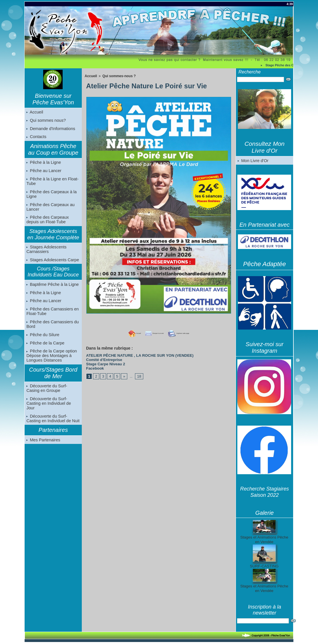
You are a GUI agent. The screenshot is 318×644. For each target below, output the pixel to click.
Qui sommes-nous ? (116, 76)
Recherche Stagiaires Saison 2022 (265, 492)
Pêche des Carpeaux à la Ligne (51, 197)
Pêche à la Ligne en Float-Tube (52, 184)
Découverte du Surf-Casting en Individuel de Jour (53, 408)
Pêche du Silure (42, 341)
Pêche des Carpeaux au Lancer (50, 210)
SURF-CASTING (264, 566)
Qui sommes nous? (46, 121)
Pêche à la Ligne (43, 164)
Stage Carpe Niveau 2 (102, 361)
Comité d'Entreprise (101, 358)
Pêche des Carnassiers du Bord (52, 330)
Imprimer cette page (190, 333)
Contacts (36, 138)
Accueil (35, 112)
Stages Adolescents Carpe (52, 264)
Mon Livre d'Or (253, 161)
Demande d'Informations (50, 129)
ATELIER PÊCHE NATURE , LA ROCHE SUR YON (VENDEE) (130, 354)
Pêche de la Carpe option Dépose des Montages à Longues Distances (51, 362)
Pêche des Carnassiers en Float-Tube (52, 317)
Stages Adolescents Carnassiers (46, 253)
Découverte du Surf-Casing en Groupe (52, 395)
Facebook (93, 365)
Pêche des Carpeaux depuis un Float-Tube (47, 223)
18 (136, 372)
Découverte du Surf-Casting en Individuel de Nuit (53, 422)
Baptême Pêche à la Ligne (52, 289)
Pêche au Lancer (43, 173)
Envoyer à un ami (149, 333)
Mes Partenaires (43, 443)
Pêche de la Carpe (45, 349)
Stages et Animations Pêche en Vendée (264, 540)
